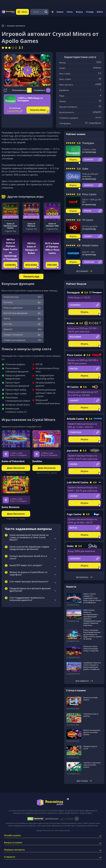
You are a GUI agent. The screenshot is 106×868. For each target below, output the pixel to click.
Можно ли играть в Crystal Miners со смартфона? (28, 574)
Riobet (71, 323)
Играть (73, 160)
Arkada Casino (90, 245)
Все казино (84, 271)
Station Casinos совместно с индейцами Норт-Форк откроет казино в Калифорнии (92, 598)
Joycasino (73, 451)
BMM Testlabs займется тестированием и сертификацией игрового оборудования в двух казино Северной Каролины (92, 618)
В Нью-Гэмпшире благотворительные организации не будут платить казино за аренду (93, 634)
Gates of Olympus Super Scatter (10, 226)
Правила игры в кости (90, 747)
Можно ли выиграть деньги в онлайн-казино (92, 732)
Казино (60, 12)
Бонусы (79, 12)
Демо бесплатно (10, 217)
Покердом (88, 143)
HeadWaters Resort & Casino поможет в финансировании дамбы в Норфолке (92, 666)
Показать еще (31, 277)
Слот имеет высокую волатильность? (29, 582)
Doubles (37, 461)
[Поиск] (46, 12)
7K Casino (88, 220)
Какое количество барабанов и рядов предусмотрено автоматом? (29, 548)
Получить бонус (38, 110)
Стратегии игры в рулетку (91, 715)
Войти (100, 12)
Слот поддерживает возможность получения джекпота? (27, 599)
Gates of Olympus (31, 225)
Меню (22, 12)
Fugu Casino (74, 514)
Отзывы (90, 12)
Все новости (84, 681)
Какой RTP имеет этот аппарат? (26, 565)
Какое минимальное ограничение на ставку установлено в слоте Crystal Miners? (29, 538)
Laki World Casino (78, 482)
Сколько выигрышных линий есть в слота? (28, 557)
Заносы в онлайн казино (91, 699)
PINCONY (52, 265)
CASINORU (10, 265)
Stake (85, 169)
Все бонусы (84, 577)
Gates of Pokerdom (13, 461)
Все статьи (84, 781)
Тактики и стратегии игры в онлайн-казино (92, 765)
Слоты (70, 12)
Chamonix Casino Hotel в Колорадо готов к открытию (91, 649)
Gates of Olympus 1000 (52, 225)
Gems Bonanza (10, 507)
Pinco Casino (89, 194)
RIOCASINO (31, 265)
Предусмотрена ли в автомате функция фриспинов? (30, 590)
